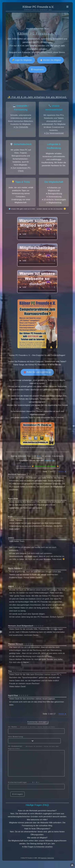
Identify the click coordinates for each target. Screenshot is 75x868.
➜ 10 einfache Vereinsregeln (54, 200)
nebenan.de (50, 460)
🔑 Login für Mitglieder (22, 60)
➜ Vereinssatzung (54, 197)
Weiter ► (63, 472)
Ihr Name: (36, 730)
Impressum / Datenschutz (47, 858)
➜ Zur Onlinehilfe (21, 127)
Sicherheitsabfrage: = (36, 785)
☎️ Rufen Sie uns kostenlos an (37, 372)
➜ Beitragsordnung (54, 193)
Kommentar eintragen (45, 466)
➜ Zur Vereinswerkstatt (54, 133)
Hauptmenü (38, 70)
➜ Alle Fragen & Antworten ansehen (37, 847)
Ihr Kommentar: (36, 761)
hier (39, 456)
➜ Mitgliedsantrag (54, 202)
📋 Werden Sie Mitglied (50, 60)
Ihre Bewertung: (34, 740)
